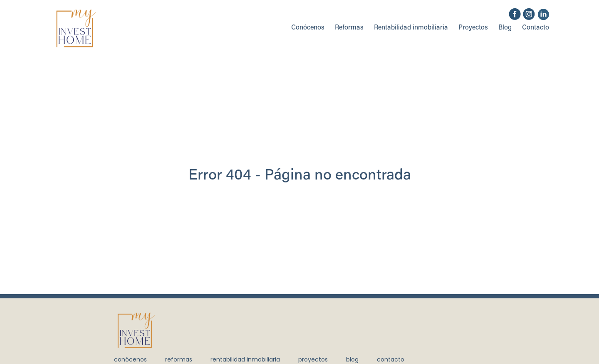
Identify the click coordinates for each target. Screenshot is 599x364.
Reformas (349, 28)
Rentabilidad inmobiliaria (411, 28)
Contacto (536, 28)
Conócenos (308, 28)
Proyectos (473, 28)
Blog (505, 28)
